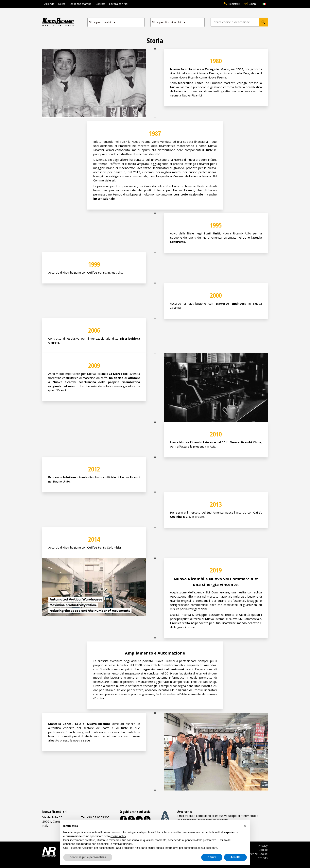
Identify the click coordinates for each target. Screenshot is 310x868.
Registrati (232, 4)
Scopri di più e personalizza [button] (88, 857)
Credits (263, 858)
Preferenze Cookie (255, 854)
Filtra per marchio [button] (102, 22)
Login (250, 4)
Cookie (263, 850)
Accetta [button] (235, 857)
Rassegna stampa (80, 4)
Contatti (100, 4)
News (62, 4)
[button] (245, 826)
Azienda (49, 4)
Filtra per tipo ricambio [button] (169, 22)
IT (263, 4)
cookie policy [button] (118, 836)
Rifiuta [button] (212, 857)
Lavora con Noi (119, 4)
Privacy (263, 845)
